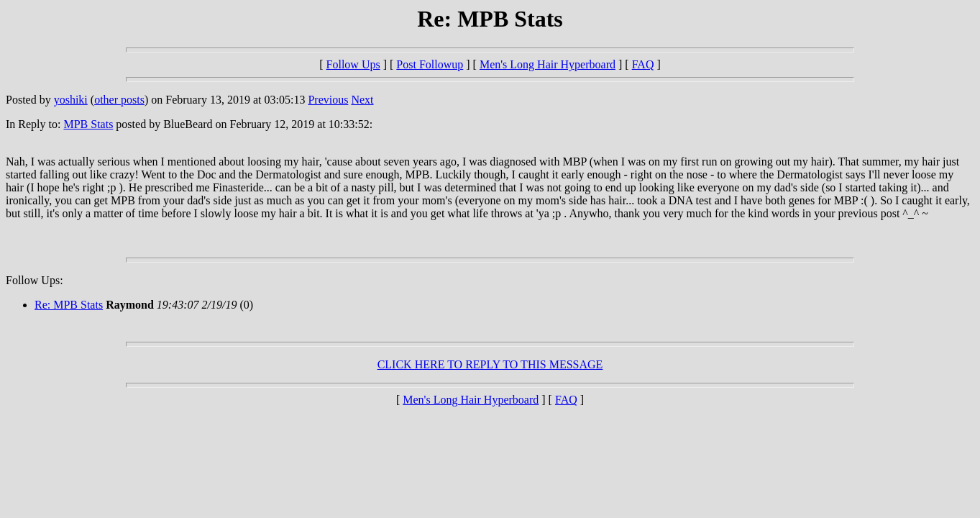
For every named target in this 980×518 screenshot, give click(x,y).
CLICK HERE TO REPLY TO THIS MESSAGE (490, 364)
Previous (328, 100)
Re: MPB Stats (69, 305)
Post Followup (430, 64)
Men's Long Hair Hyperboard (548, 64)
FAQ (643, 64)
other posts (119, 100)
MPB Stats (88, 124)
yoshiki (71, 100)
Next (362, 100)
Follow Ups (353, 64)
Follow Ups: (35, 280)
